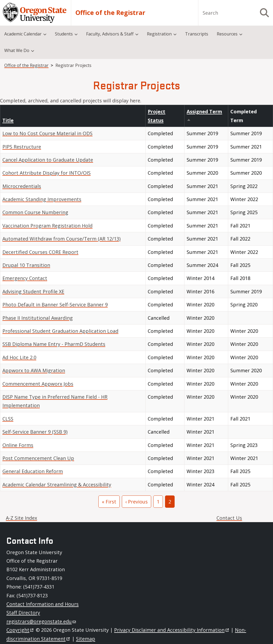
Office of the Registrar (110, 13)
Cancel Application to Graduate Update (48, 160)
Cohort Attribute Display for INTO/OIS (47, 173)
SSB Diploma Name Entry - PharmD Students (54, 344)
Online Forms (18, 445)
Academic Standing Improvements (42, 199)
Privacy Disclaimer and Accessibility (172, 630)
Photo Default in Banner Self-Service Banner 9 (55, 305)
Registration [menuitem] (159, 34)
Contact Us (229, 518)
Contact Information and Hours (43, 604)
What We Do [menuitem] (17, 50)
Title (8, 120)
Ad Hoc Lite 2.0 (19, 357)
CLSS (8, 419)
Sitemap (86, 639)
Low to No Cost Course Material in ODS (47, 133)
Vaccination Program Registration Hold (47, 226)
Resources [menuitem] (227, 34)
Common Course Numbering (35, 212)
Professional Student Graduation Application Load (60, 331)
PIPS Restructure (22, 147)
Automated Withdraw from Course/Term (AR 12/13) (61, 239)
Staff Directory (23, 613)
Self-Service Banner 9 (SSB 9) (35, 432)
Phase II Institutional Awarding (38, 318)
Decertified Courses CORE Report (40, 252)
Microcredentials (22, 186)
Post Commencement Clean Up (38, 458)
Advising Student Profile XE (33, 291)
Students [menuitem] (64, 34)
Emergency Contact (25, 278)
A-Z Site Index (21, 518)
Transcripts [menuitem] (197, 34)
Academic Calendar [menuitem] (23, 34)
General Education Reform (33, 471)
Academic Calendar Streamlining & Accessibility (57, 485)
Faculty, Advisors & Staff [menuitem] (110, 34)
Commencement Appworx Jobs (38, 384)
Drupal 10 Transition (26, 265)
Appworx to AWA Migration (34, 370)
